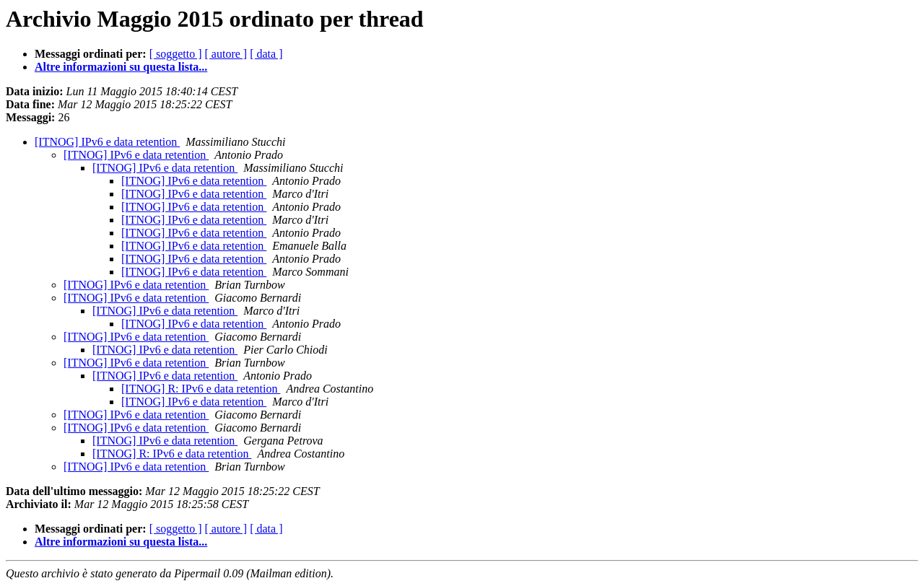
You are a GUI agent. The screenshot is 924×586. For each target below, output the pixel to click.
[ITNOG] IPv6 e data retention (107, 142)
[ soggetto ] (176, 54)
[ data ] (266, 54)
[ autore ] (226, 54)
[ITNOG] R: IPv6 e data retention (201, 389)
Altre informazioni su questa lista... (121, 67)
